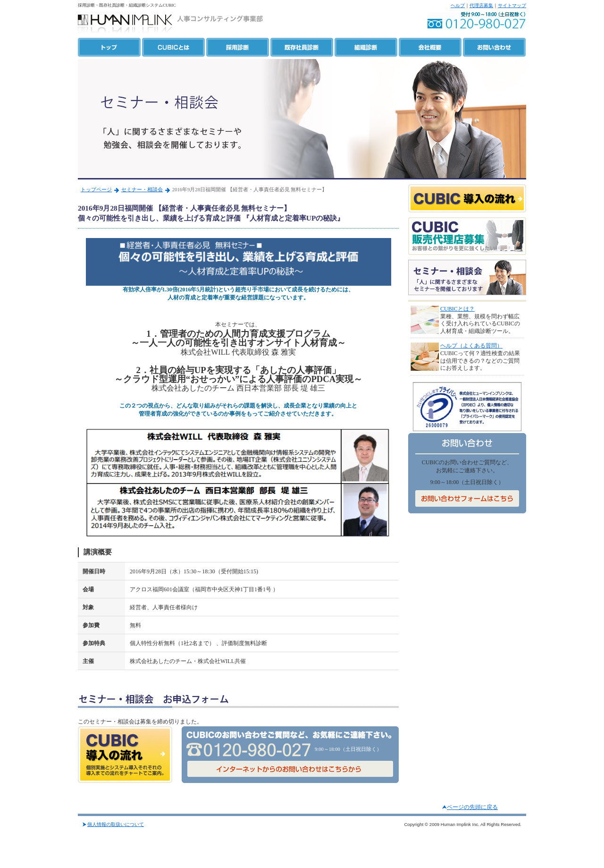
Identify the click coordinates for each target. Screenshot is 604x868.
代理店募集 (481, 5)
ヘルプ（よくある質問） (471, 346)
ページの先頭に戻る (472, 807)
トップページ (96, 190)
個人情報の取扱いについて (116, 824)
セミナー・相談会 (142, 190)
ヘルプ (458, 5)
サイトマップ (512, 5)
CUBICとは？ (457, 309)
